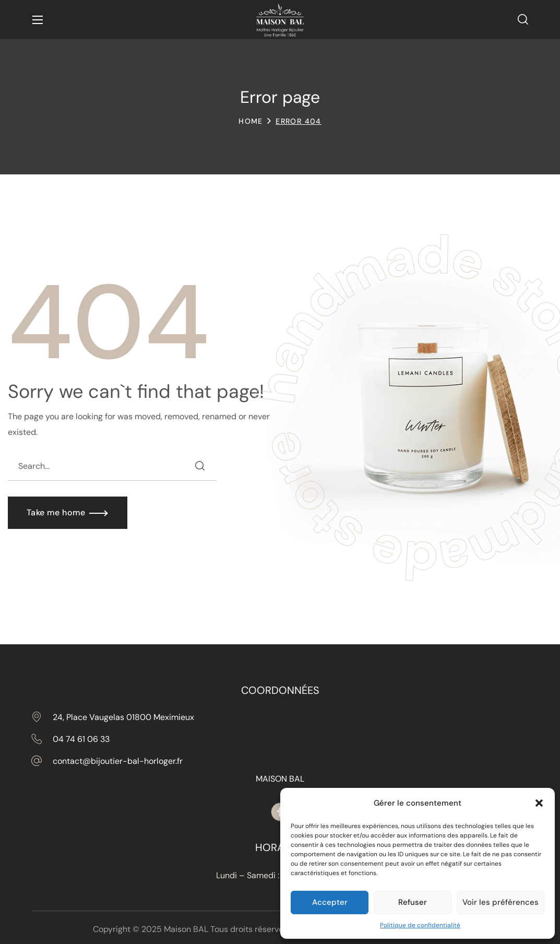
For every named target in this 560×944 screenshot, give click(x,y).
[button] (539, 803)
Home (251, 121)
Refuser (413, 902)
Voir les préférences (501, 902)
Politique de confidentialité (420, 925)
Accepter (330, 902)
